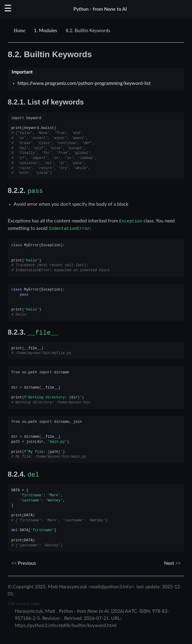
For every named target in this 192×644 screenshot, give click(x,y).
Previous (24, 563)
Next (172, 563)
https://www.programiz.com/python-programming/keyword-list (84, 83)
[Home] (20, 31)
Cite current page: (24, 604)
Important (22, 72)
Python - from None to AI (100, 9)
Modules (45, 31)
